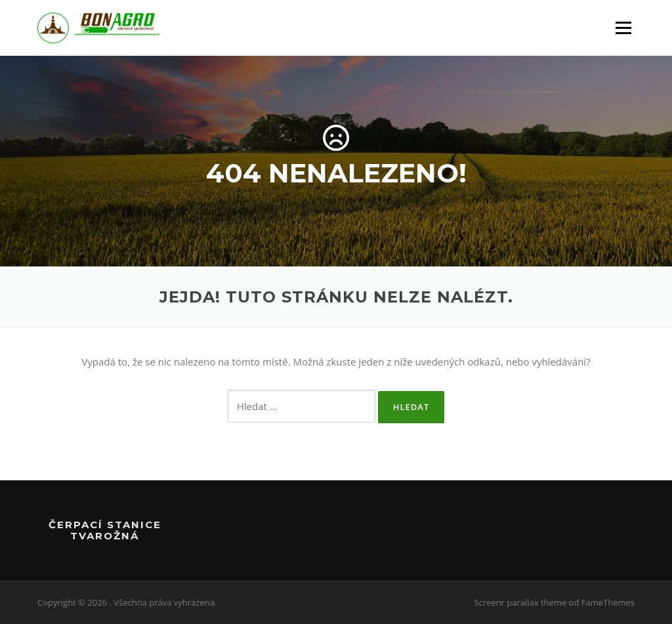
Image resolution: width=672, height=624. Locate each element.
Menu (623, 28)
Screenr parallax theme (520, 602)
